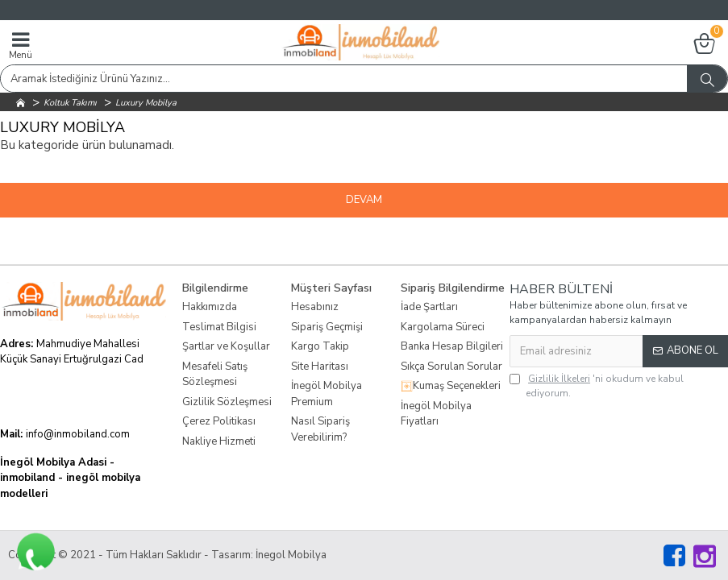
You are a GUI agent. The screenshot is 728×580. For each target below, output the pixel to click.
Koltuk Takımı (70, 103)
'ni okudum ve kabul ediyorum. (597, 385)
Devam (364, 200)
